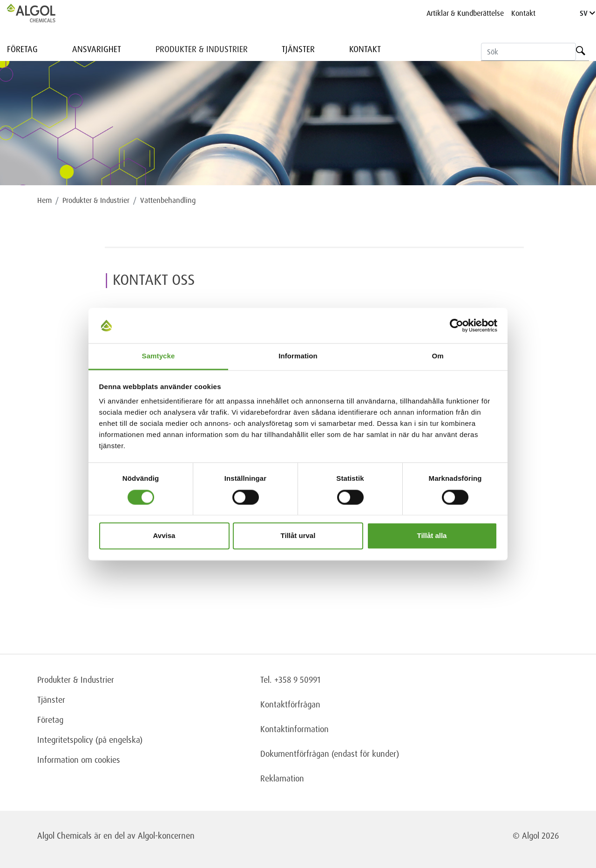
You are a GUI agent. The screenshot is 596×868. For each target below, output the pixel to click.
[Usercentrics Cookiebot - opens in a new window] (457, 325)
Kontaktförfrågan (290, 704)
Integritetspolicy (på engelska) (90, 740)
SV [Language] (587, 13)
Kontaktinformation (295, 729)
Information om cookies (79, 760)
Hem (44, 200)
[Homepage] (41, 13)
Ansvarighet (97, 49)
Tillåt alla (432, 536)
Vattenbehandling (168, 200)
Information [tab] (298, 356)
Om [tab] (437, 356)
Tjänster (298, 49)
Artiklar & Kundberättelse (465, 13)
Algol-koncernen (166, 835)
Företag (22, 49)
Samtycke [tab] (159, 356)
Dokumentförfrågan (295, 754)
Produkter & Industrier (202, 49)
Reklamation (282, 778)
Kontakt (523, 13)
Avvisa (164, 536)
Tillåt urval (298, 536)
